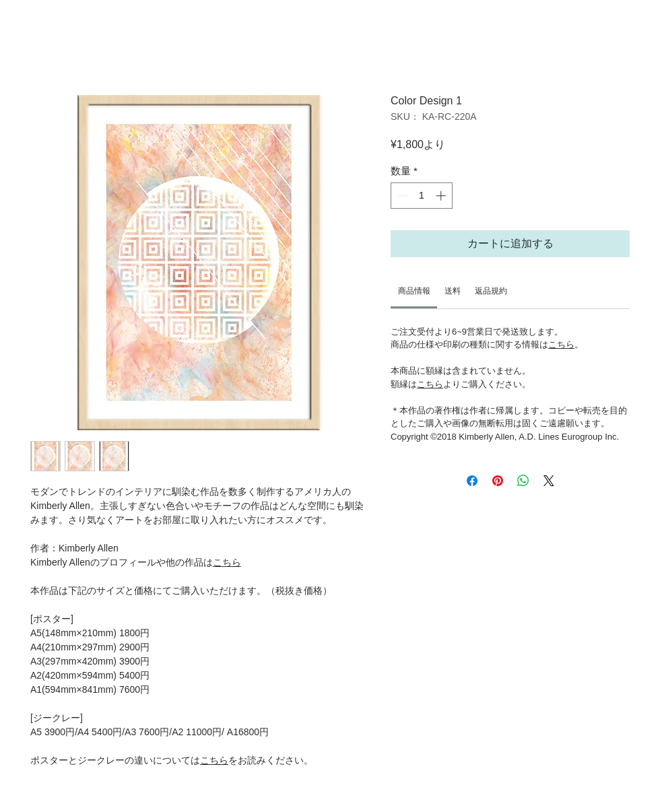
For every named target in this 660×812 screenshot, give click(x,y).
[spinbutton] (422, 196)
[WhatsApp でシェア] (523, 481)
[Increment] (442, 196)
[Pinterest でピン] (498, 481)
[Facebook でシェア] (472, 481)
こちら (227, 562)
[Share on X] (549, 481)
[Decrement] (402, 196)
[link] (414, 291)
